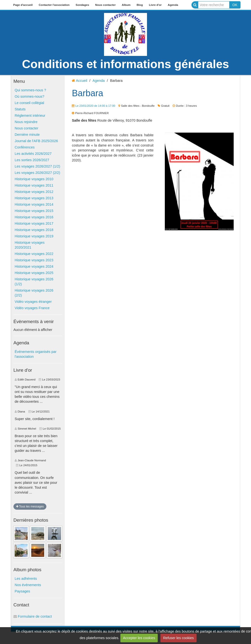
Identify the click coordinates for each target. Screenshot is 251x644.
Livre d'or (155, 5)
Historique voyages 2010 (34, 179)
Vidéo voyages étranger (33, 302)
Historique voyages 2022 (34, 254)
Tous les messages (30, 507)
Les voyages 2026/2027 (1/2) (37, 166)
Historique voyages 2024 (34, 266)
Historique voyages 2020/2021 (30, 245)
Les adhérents (26, 579)
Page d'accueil (23, 5)
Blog (140, 5)
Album (126, 5)
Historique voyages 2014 (34, 204)
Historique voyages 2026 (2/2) (34, 293)
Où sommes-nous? (30, 96)
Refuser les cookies (178, 638)
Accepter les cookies (139, 638)
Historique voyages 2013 (34, 198)
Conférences (25, 147)
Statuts (20, 109)
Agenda (173, 5)
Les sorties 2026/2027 (32, 160)
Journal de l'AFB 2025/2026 (36, 141)
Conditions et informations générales (125, 64)
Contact (21, 605)
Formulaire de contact (33, 616)
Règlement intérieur (30, 116)
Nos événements (28, 585)
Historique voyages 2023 (34, 260)
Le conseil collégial (29, 103)
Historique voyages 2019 (34, 236)
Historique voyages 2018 (34, 230)
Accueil (82, 81)
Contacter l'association (54, 5)
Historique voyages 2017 (34, 223)
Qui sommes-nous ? (30, 90)
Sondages (82, 5)
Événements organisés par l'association (36, 354)
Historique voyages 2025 (34, 273)
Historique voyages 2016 (34, 217)
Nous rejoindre (26, 122)
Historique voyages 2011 (34, 185)
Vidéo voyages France (32, 308)
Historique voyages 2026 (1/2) (34, 282)
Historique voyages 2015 (34, 211)
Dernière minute (27, 135)
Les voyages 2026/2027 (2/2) (37, 173)
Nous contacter (105, 5)
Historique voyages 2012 (34, 192)
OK (235, 5)
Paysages (22, 591)
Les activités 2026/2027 (33, 154)
